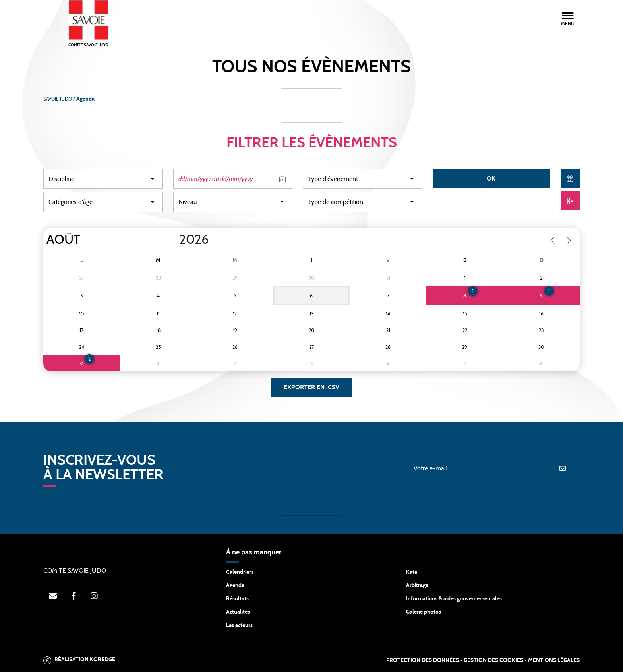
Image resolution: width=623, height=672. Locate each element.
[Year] (173, 240)
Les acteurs (239, 625)
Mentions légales (554, 660)
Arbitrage (417, 585)
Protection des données (423, 660)
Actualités (238, 612)
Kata (412, 572)
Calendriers (240, 572)
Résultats (237, 599)
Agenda (235, 585)
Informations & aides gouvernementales (454, 599)
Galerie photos (424, 612)
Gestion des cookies (493, 660)
